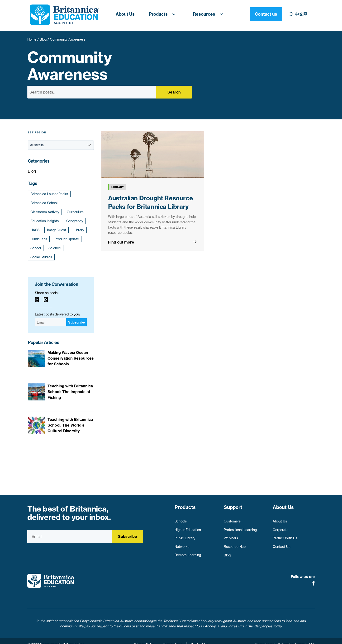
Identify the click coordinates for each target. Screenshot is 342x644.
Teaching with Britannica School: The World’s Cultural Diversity (70, 425)
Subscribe (76, 322)
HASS (35, 230)
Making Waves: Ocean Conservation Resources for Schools (71, 358)
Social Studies (41, 257)
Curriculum (75, 212)
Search (174, 92)
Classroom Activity (45, 212)
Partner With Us (285, 536)
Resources (209, 14)
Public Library (185, 536)
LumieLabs (39, 239)
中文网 (260, 14)
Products (164, 14)
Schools (181, 519)
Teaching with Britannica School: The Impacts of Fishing (70, 392)
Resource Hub (235, 545)
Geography (75, 221)
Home (32, 39)
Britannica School (44, 203)
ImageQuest (57, 230)
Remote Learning (188, 553)
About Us (125, 14)
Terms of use (173, 638)
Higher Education (188, 528)
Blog (43, 39)
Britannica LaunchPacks (49, 194)
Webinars (231, 536)
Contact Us (281, 545)
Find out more (121, 242)
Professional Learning (240, 528)
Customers (232, 519)
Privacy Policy (145, 638)
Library (79, 230)
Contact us (299, 14)
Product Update (67, 239)
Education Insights (45, 221)
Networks (182, 545)
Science (55, 248)
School (36, 248)
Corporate (280, 528)
